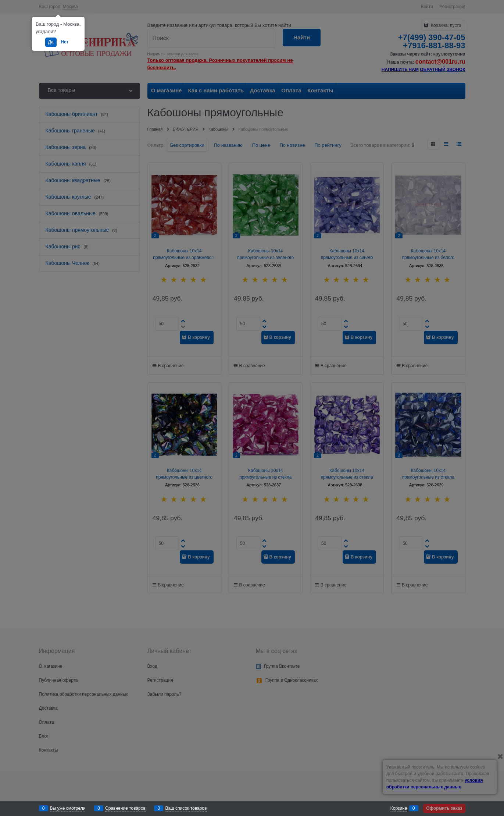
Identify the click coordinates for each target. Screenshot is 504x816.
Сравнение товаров (125, 808)
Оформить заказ (444, 808)
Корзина (399, 808)
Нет (65, 42)
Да (51, 42)
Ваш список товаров (186, 808)
